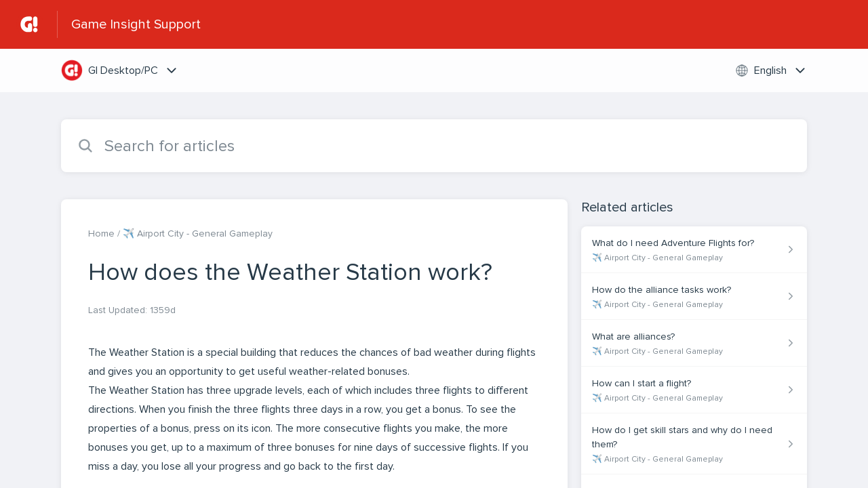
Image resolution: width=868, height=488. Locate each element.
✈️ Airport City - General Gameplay (198, 233)
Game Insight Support (136, 24)
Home (101, 233)
